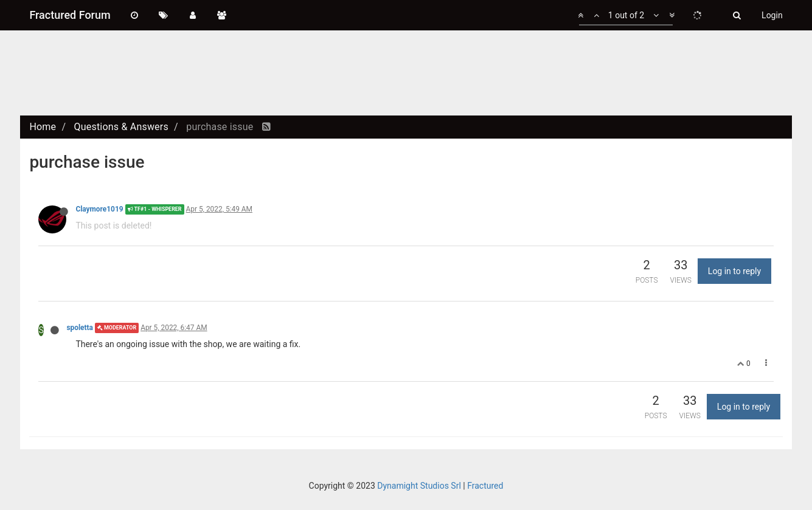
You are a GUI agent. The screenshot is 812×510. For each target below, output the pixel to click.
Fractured (485, 486)
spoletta (80, 328)
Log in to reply (734, 271)
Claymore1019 (99, 209)
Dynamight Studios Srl (419, 486)
